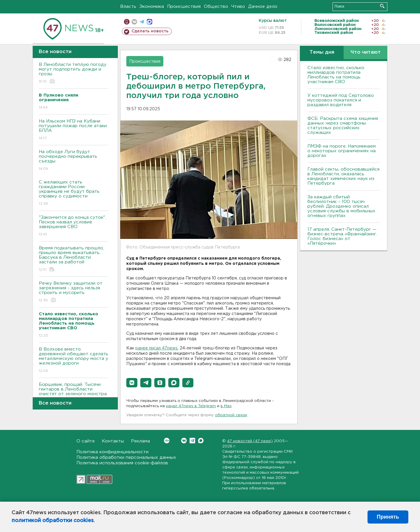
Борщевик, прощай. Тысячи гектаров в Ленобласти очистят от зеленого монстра (74, 393)
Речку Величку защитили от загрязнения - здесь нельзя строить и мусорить (74, 292)
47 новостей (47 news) (250, 441)
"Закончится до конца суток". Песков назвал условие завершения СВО (74, 226)
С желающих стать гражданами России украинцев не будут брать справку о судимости (74, 193)
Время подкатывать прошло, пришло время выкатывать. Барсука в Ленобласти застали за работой (74, 259)
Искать (382, 6)
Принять (388, 517)
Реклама (140, 441)
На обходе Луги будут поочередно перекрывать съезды (74, 161)
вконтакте (134, 22)
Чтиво (238, 7)
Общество (216, 7)
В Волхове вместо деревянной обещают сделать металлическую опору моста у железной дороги (74, 360)
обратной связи (231, 415)
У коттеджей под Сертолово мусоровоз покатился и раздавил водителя (341, 100)
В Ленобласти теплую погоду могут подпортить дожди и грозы (74, 73)
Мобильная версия (127, 22)
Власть (128, 7)
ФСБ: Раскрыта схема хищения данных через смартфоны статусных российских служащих (343, 126)
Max (201, 441)
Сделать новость (150, 31)
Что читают (366, 52)
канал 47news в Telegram (191, 406)
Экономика (152, 7)
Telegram (192, 441)
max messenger (149, 22)
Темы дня (322, 52)
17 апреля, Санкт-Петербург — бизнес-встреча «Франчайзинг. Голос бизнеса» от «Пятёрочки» (342, 236)
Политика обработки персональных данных (126, 457)
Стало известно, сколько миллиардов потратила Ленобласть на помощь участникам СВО (336, 75)
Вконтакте (167, 441)
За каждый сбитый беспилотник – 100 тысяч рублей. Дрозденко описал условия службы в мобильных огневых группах (341, 206)
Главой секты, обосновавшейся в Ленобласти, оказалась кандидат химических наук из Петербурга (343, 176)
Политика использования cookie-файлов (122, 463)
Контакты (113, 441)
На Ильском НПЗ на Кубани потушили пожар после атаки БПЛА (74, 130)
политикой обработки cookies (53, 521)
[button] (132, 383)
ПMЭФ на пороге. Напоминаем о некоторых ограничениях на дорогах (342, 151)
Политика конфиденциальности (112, 452)
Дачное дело (263, 7)
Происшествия (184, 7)
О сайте (86, 441)
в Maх (226, 406)
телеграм (142, 22)
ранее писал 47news (156, 348)
